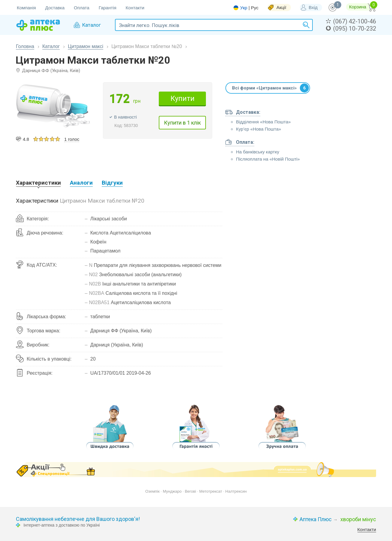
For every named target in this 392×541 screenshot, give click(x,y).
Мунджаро (172, 491)
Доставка (55, 8)
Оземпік (152, 491)
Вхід (313, 7)
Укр (244, 8)
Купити (182, 98)
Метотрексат (211, 491)
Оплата (82, 8)
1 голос (72, 139)
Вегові (190, 491)
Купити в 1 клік (182, 123)
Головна (25, 46)
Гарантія (108, 8)
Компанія (26, 8)
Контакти (135, 8)
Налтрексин (236, 491)
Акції (281, 7)
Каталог (51, 46)
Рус (255, 8)
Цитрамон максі (86, 46)
